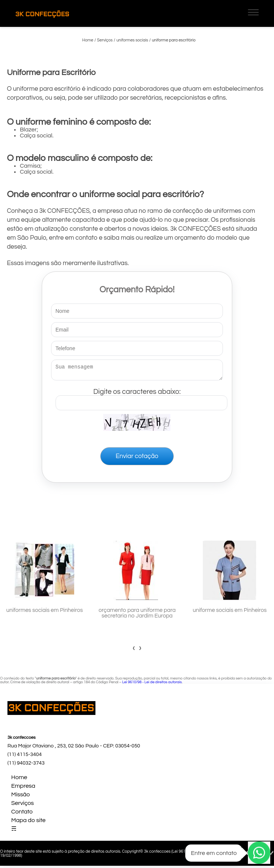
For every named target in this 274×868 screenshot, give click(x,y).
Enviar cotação (137, 458)
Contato (22, 814)
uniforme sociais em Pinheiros (230, 612)
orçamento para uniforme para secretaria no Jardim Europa (137, 615)
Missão (21, 797)
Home (19, 780)
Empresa (23, 788)
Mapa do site (28, 822)
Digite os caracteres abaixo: (141, 398)
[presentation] (134, 650)
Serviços (23, 805)
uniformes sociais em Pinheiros (45, 612)
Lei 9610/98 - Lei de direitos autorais (152, 684)
